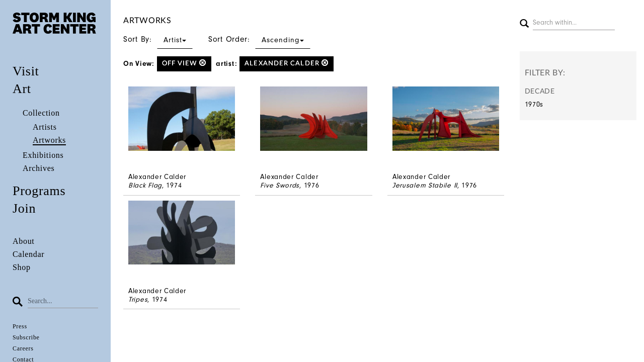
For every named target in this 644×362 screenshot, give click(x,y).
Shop (22, 267)
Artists (45, 127)
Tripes (138, 299)
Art (22, 89)
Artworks (49, 140)
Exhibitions (43, 155)
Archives (38, 168)
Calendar (28, 254)
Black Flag (145, 185)
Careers (23, 348)
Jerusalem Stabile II (425, 185)
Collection (41, 113)
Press (20, 326)
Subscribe (26, 337)
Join (24, 208)
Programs (39, 191)
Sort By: (158, 39)
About (24, 241)
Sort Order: (259, 39)
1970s (534, 104)
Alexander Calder (287, 63)
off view (184, 63)
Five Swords (280, 185)
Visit (26, 71)
